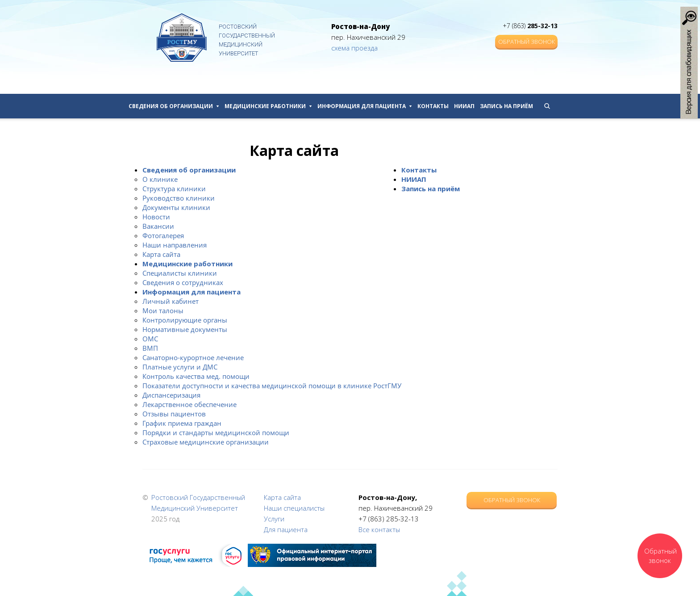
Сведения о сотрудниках (183, 282)
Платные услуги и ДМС (180, 367)
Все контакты (379, 529)
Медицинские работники (268, 106)
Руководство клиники (179, 198)
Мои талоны (163, 311)
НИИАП (464, 106)
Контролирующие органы (185, 320)
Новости (156, 217)
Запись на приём (506, 106)
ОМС (150, 339)
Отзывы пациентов (174, 414)
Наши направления (175, 245)
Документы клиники (176, 207)
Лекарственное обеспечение (190, 404)
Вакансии (158, 226)
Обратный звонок (527, 42)
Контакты (433, 106)
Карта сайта (161, 254)
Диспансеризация (171, 395)
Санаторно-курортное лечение (193, 357)
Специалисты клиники (180, 273)
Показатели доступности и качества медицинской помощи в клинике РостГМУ (272, 386)
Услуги (274, 519)
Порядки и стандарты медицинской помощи (216, 432)
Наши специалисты (294, 508)
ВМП (150, 348)
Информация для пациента (365, 106)
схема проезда (354, 48)
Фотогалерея (163, 235)
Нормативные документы (185, 329)
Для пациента (286, 529)
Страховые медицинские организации (206, 442)
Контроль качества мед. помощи (196, 376)
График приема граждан (182, 423)
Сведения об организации (174, 106)
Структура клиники (174, 189)
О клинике (160, 179)
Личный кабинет (171, 301)
